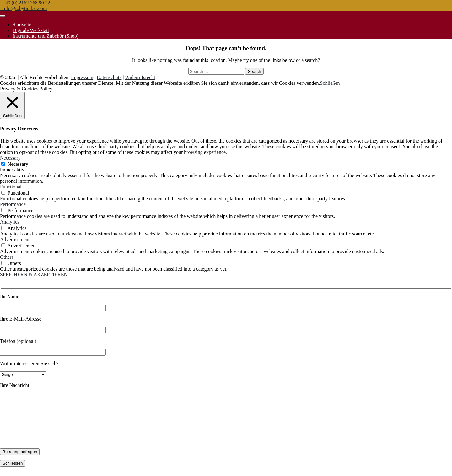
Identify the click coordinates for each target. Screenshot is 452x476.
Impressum (82, 77)
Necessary (18, 164)
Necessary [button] (10, 158)
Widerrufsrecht (140, 77)
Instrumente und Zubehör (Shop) (46, 36)
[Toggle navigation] (3, 16)
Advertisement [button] (15, 239)
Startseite (22, 25)
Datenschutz (109, 77)
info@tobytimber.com (23, 8)
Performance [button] (13, 204)
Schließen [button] (330, 83)
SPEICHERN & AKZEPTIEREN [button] (34, 275)
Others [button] (7, 257)
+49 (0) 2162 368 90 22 (25, 3)
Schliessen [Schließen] (13, 473)
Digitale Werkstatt (31, 30)
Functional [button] (11, 187)
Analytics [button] (10, 222)
